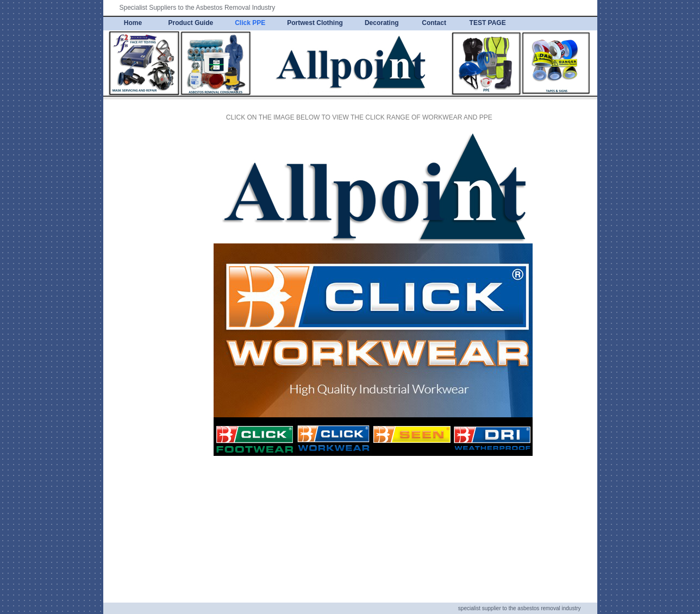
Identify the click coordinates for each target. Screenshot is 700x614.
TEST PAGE (488, 23)
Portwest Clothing (315, 23)
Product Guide (191, 23)
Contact (434, 23)
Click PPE (250, 23)
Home (133, 23)
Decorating (382, 23)
